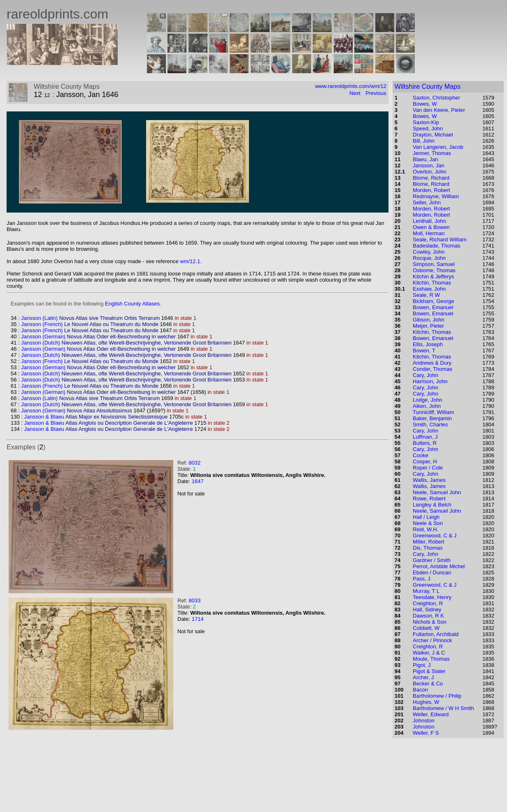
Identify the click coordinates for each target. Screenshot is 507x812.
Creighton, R (428, 603)
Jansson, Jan (429, 165)
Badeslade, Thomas (436, 246)
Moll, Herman (429, 233)
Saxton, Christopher (436, 98)
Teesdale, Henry (432, 597)
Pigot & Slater (429, 671)
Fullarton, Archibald (436, 634)
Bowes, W (425, 104)
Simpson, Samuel (434, 264)
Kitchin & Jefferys (433, 276)
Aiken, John (427, 406)
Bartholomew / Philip (437, 696)
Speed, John (428, 128)
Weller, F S (426, 733)
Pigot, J (422, 665)
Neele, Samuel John (437, 492)
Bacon (420, 690)
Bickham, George (433, 301)
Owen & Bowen (431, 227)
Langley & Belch (432, 505)
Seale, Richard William (440, 239)
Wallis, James (429, 480)
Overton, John (430, 172)
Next (355, 93)
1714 (198, 619)
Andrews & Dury (432, 363)
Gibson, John (429, 320)
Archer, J (423, 677)
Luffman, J (425, 437)
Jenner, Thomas (432, 153)
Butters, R (425, 443)
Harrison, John (430, 381)
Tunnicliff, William (433, 412)
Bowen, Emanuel (433, 307)
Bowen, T (424, 350)
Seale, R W (426, 295)
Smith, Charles (430, 425)
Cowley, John (429, 252)
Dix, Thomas (428, 548)
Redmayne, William (436, 196)
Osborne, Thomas (434, 270)
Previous (376, 93)
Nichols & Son (430, 622)
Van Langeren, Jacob (438, 147)
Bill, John (424, 141)
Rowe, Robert (429, 499)
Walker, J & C (429, 653)
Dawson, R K (428, 616)
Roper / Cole (428, 468)
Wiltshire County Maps (428, 87)
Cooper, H (425, 462)
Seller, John (427, 202)
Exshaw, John (429, 289)
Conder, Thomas (433, 369)
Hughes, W (426, 702)
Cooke (421, 455)
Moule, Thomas (431, 659)
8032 (194, 463)
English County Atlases (132, 304)
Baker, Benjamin (432, 418)
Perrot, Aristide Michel (439, 566)
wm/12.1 (190, 261)
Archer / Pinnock (432, 640)
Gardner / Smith (432, 560)
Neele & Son (428, 523)
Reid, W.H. (426, 529)
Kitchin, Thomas (432, 283)
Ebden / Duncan (432, 573)
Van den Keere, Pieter (439, 110)
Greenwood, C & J (435, 536)
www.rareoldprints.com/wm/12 (350, 86)
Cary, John (426, 375)
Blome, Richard (431, 178)
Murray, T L (426, 591)
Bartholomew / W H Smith (443, 708)
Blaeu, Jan (425, 159)
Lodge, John (428, 400)
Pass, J (422, 579)
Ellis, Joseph (428, 344)
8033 (194, 600)
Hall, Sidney (427, 610)
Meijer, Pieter (428, 326)
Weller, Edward (431, 714)
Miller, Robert (429, 542)
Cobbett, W (426, 628)
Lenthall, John (429, 221)
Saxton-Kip (426, 122)
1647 (198, 481)
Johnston (424, 721)
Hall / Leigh (426, 517)
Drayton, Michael (433, 135)
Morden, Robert (431, 190)
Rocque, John (429, 258)
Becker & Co (428, 684)
